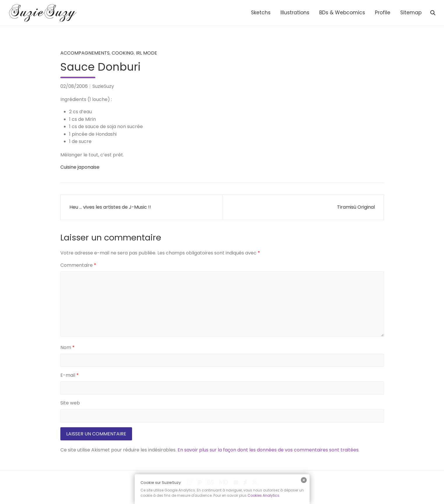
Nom (67, 347)
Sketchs (261, 13)
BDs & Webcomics (342, 13)
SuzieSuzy (103, 86)
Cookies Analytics (263, 495)
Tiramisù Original (356, 207)
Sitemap (411, 13)
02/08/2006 (74, 86)
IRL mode (146, 53)
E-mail (70, 375)
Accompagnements (85, 53)
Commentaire (78, 265)
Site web (70, 403)
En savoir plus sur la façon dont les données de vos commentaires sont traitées (268, 450)
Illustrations (295, 13)
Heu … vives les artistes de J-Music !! (110, 207)
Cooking (123, 53)
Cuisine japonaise (80, 167)
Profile (383, 13)
